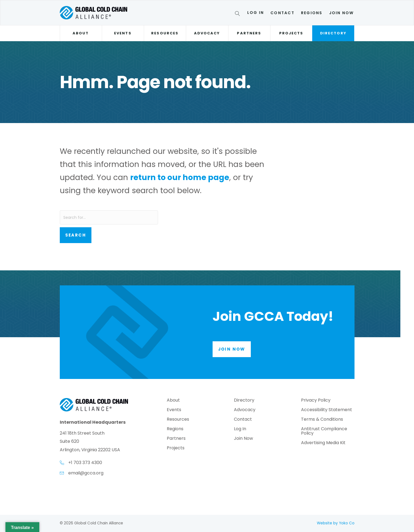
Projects (291, 33)
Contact (282, 13)
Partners (249, 33)
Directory (333, 33)
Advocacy (207, 33)
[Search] (238, 14)
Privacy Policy (316, 401)
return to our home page (180, 177)
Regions (312, 13)
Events (123, 33)
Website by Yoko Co (336, 523)
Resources (165, 33)
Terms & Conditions (322, 420)
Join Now (342, 13)
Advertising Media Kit (323, 443)
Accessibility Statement (327, 410)
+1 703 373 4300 (85, 463)
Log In (256, 13)
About (81, 33)
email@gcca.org (86, 473)
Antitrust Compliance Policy (324, 431)
